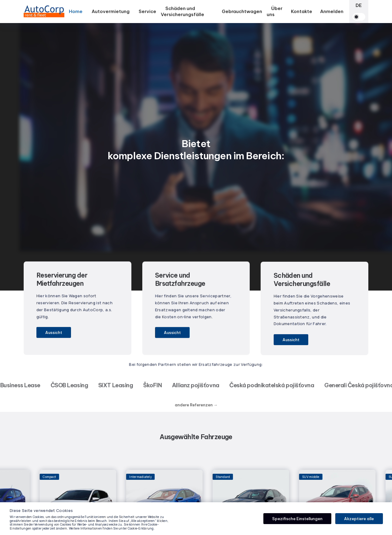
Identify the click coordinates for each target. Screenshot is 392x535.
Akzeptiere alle (359, 519)
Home (76, 11)
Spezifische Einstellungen (297, 519)
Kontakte (302, 11)
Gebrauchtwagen (242, 11)
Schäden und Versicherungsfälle (182, 11)
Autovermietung (111, 13)
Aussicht (54, 333)
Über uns (275, 11)
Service (147, 11)
